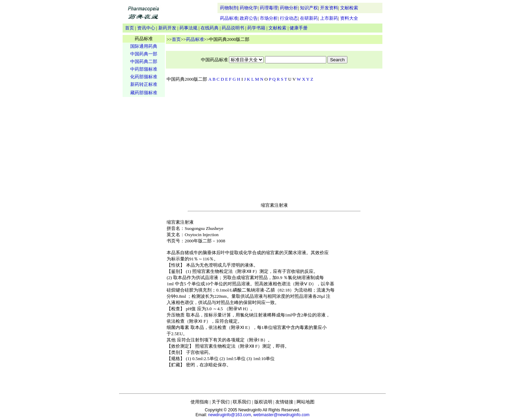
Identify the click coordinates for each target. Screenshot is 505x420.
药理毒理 (269, 8)
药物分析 (289, 8)
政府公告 (249, 18)
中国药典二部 (144, 61)
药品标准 (229, 18)
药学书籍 (256, 28)
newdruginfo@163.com (230, 415)
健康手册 (299, 28)
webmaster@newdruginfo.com (281, 415)
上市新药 (329, 18)
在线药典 (210, 28)
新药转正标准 (144, 84)
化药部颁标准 (144, 77)
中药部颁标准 (144, 69)
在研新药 (309, 18)
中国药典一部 (144, 54)
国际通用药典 (144, 46)
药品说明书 (233, 28)
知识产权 (309, 8)
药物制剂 (229, 8)
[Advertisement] (144, 206)
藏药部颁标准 (144, 93)
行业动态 (289, 18)
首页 (130, 28)
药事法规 (188, 28)
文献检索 (349, 8)
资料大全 (349, 18)
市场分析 (269, 18)
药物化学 (249, 8)
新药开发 (167, 28)
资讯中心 (146, 28)
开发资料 (329, 8)
